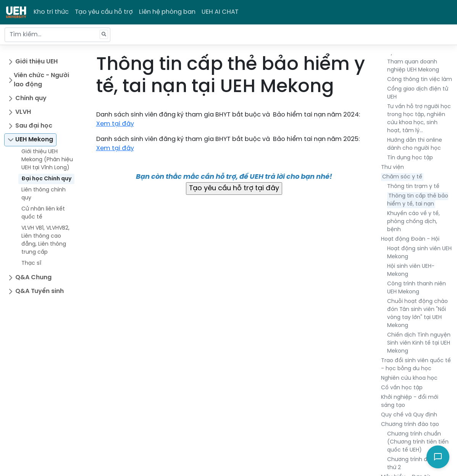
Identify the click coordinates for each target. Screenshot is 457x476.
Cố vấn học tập (402, 388)
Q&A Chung (33, 278)
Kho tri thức (51, 12)
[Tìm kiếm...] (57, 35)
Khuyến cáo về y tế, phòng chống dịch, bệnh (413, 222)
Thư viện (392, 168)
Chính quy (31, 98)
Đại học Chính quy (46, 179)
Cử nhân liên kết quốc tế (43, 213)
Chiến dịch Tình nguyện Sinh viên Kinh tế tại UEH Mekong (419, 343)
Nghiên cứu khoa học (409, 378)
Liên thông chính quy (44, 194)
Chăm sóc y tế (402, 177)
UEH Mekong (34, 140)
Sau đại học (34, 126)
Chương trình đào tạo (410, 425)
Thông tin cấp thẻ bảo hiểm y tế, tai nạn (418, 200)
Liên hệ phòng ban (167, 12)
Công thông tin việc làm (420, 80)
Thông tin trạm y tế (413, 187)
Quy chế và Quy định (409, 415)
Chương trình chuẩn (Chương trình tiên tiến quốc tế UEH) (418, 442)
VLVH (23, 112)
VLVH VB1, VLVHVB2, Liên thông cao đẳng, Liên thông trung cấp (45, 240)
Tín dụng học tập (410, 158)
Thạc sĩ (31, 263)
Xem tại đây (115, 124)
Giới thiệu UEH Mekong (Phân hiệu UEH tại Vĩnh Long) (47, 160)
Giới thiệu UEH (36, 62)
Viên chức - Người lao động (41, 80)
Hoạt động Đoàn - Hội (410, 239)
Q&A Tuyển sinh (40, 291)
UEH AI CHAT (220, 12)
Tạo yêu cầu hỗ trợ (104, 12)
